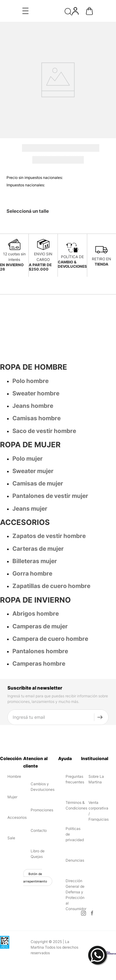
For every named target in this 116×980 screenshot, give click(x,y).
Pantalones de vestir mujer (50, 474)
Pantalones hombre (40, 629)
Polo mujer (28, 437)
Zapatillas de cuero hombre (51, 564)
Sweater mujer (33, 449)
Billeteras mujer (35, 539)
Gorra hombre (32, 552)
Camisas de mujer (38, 462)
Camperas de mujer (40, 605)
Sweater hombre (36, 372)
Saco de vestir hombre (44, 409)
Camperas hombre (39, 642)
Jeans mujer (30, 487)
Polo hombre (30, 359)
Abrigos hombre (36, 592)
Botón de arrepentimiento (35, 856)
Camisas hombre (37, 397)
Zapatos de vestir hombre (49, 514)
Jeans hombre (33, 384)
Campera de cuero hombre (50, 617)
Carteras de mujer (38, 527)
